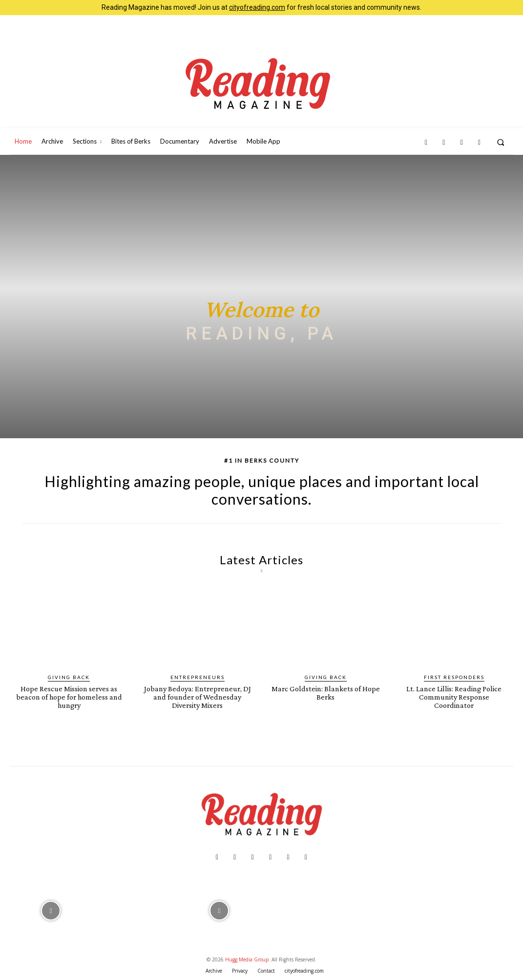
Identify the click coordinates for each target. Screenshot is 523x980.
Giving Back (69, 677)
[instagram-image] (51, 910)
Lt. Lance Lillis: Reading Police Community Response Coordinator (454, 697)
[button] (501, 142)
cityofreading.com (257, 7)
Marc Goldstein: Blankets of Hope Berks (325, 693)
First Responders (454, 677)
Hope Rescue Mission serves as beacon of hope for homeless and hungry (69, 697)
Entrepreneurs (198, 677)
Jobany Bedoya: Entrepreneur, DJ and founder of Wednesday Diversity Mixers (198, 697)
